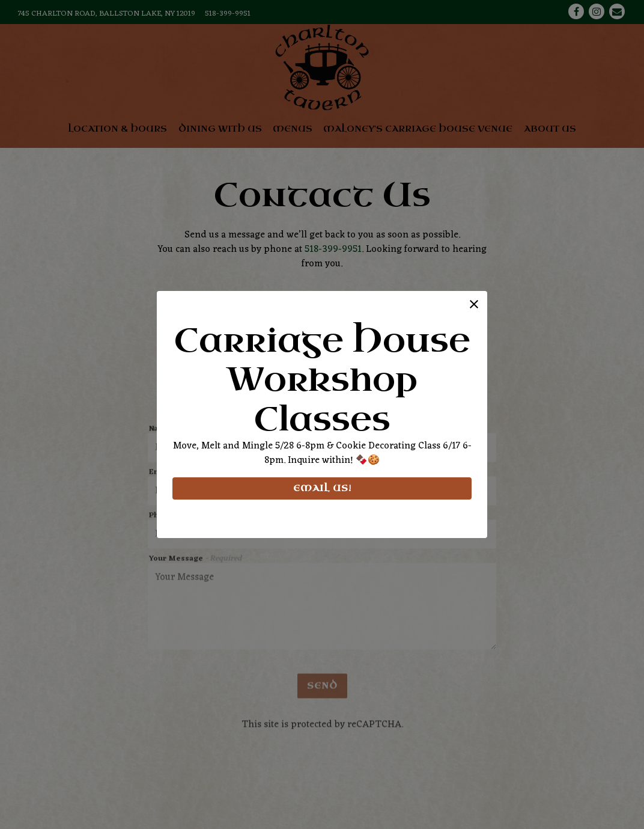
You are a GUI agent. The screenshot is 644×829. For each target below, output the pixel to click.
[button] (474, 304)
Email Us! (322, 488)
